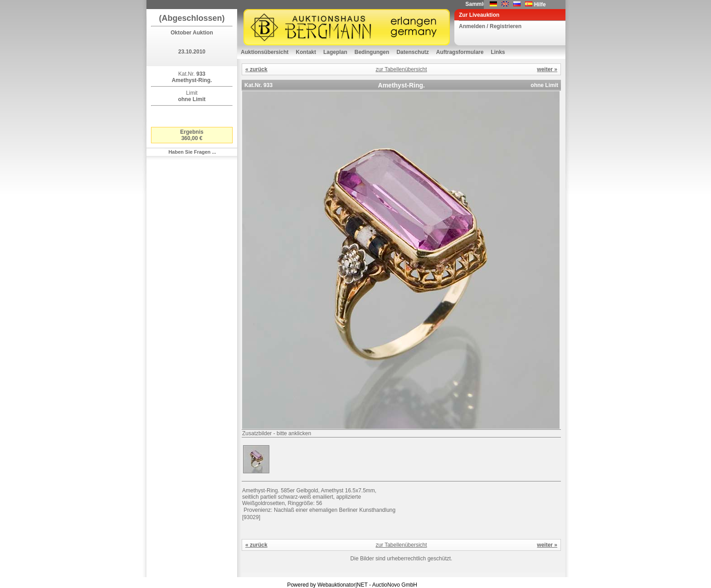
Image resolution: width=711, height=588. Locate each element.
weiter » (547, 69)
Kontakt (306, 52)
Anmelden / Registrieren (490, 26)
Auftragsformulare (460, 52)
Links (498, 52)
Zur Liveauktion (479, 15)
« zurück (256, 69)
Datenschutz (412, 52)
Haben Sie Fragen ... (192, 152)
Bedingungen (372, 52)
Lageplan (335, 52)
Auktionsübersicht (265, 52)
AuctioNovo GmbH (395, 585)
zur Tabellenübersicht (401, 69)
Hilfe (540, 5)
